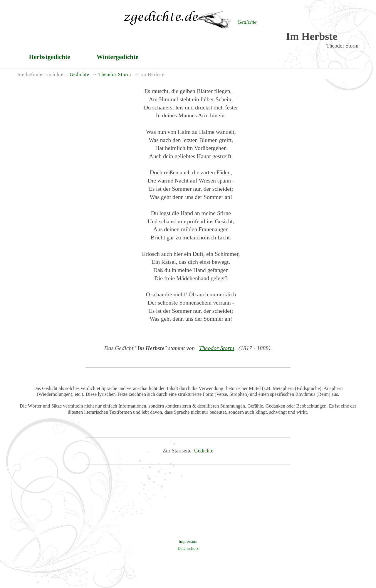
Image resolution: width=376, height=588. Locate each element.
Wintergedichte (117, 57)
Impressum (188, 541)
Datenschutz (188, 548)
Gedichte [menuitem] (79, 75)
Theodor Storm (217, 348)
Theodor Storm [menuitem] (115, 75)
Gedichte (204, 451)
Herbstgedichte (50, 57)
